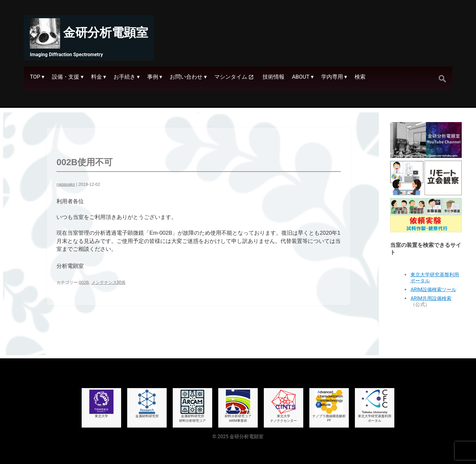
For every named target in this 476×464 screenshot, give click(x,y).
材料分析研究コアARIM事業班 (238, 406)
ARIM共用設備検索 (431, 298)
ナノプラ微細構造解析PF (329, 406)
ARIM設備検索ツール (433, 290)
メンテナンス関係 (108, 282)
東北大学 (101, 404)
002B (84, 282)
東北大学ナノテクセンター (284, 406)
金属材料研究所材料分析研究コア (192, 406)
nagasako (66, 184)
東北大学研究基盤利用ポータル (375, 406)
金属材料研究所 (147, 404)
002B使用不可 (85, 162)
